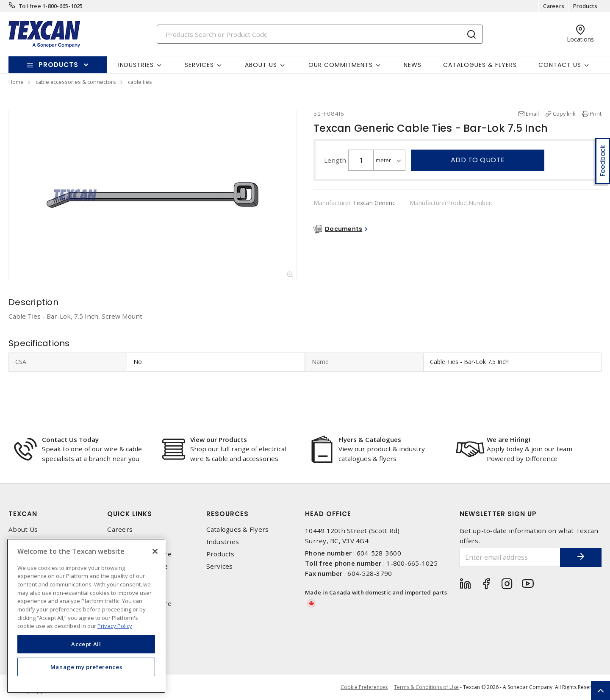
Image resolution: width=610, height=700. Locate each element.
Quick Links (130, 514)
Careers (554, 6)
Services (220, 566)
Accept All (86, 644)
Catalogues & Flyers (480, 65)
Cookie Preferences (364, 687)
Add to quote (478, 160)
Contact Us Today (70, 439)
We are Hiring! (509, 439)
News (413, 65)
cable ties (140, 82)
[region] (86, 616)
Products (585, 6)
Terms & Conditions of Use (426, 687)
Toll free (30, 6)
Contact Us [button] (560, 65)
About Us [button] (261, 65)
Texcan (23, 514)
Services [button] (199, 65)
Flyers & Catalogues (370, 439)
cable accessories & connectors (76, 82)
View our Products (219, 439)
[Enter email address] (510, 557)
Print (596, 114)
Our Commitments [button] (341, 65)
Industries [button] (136, 65)
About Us (23, 529)
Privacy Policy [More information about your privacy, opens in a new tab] (115, 626)
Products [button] (58, 65)
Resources (227, 514)
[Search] (320, 34)
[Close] (155, 551)
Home (16, 82)
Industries (223, 542)
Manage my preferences (86, 667)
